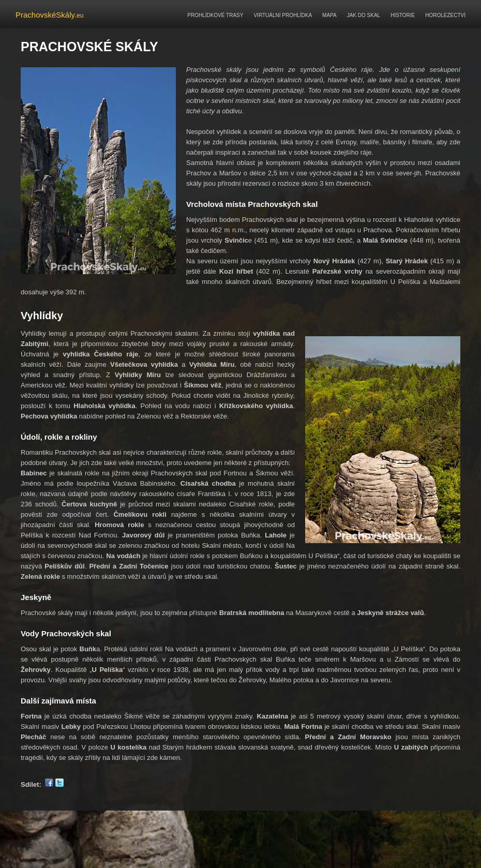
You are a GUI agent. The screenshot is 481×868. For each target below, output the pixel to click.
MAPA (329, 15)
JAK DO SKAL (364, 15)
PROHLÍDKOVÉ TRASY (215, 15)
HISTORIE (403, 15)
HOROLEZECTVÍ (445, 15)
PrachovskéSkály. (49, 15)
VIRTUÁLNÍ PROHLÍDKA (283, 15)
